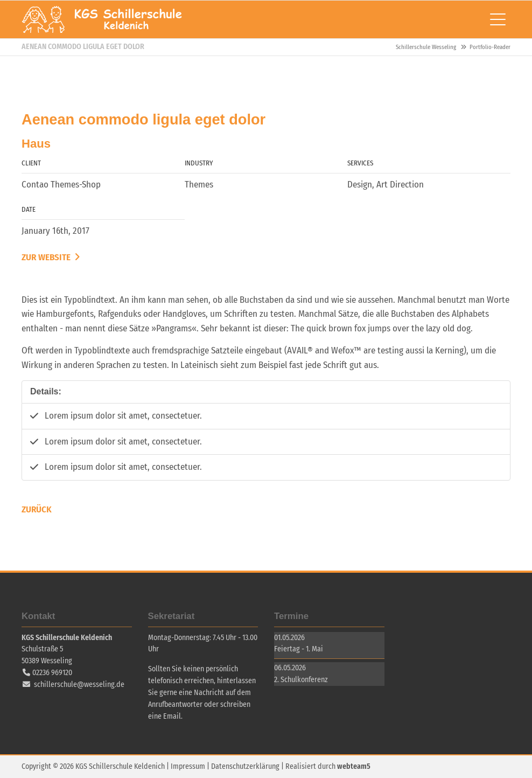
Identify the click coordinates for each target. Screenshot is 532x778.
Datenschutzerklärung (245, 766)
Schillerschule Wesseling (102, 19)
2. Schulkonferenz (301, 680)
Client (31, 163)
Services (360, 163)
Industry (199, 163)
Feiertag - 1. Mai (299, 649)
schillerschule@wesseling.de (79, 685)
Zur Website (47, 257)
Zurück (37, 509)
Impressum (188, 766)
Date (29, 209)
